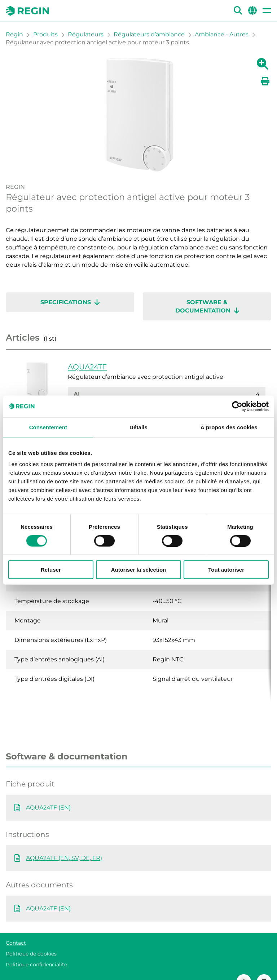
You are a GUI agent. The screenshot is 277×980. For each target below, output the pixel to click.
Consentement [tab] (48, 427)
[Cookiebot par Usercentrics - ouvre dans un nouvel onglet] (237, 406)
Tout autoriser (226, 570)
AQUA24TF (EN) (48, 793)
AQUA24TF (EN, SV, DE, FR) (64, 844)
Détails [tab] (138, 427)
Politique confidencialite (36, 950)
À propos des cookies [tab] (229, 427)
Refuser (51, 570)
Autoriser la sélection (139, 570)
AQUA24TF (87, 367)
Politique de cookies (31, 939)
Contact (16, 928)
